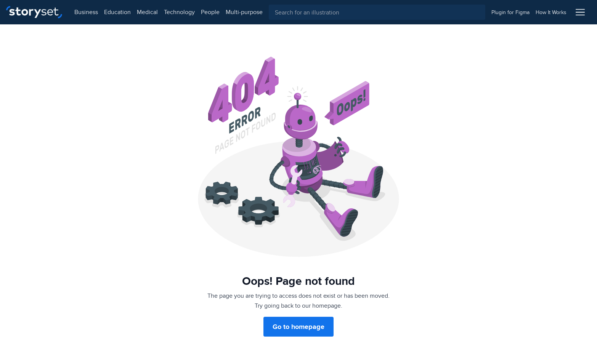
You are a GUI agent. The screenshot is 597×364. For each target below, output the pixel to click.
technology (179, 12)
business (86, 12)
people (210, 12)
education (117, 12)
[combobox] (377, 12)
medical (147, 12)
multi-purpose (244, 12)
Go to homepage (298, 327)
